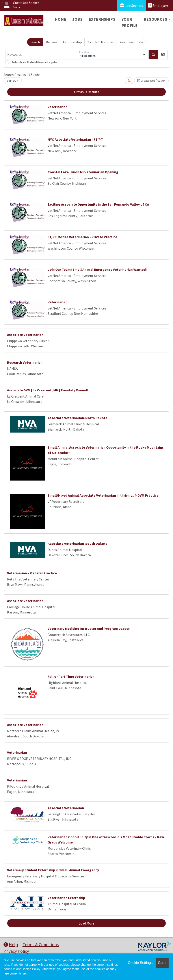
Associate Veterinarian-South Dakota (78, 543)
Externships (102, 19)
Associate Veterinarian (25, 335)
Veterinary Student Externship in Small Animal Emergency (53, 870)
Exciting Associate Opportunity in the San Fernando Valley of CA (98, 204)
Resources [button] (155, 19)
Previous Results (87, 92)
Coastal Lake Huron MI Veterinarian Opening (83, 172)
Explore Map (72, 42)
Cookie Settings (140, 963)
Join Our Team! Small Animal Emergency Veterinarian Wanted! (97, 269)
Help (11, 944)
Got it (162, 963)
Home (60, 19)
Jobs (77, 19)
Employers (158, 5)
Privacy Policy (16, 951)
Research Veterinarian (25, 362)
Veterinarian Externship (66, 898)
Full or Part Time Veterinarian (71, 676)
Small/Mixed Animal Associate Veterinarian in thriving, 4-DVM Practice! (104, 495)
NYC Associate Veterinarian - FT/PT (75, 139)
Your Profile (130, 22)
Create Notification (151, 81)
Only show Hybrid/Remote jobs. (34, 62)
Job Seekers (131, 5)
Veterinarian (58, 107)
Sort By (11, 81)
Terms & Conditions (41, 944)
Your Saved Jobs (131, 42)
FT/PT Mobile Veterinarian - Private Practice (82, 237)
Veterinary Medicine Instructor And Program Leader (89, 628)
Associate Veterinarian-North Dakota (77, 418)
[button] (163, 55)
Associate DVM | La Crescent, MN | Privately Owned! (47, 390)
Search (35, 42)
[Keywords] (41, 55)
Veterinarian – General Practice (32, 573)
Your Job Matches (101, 42)
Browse (51, 42)
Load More (86, 923)
